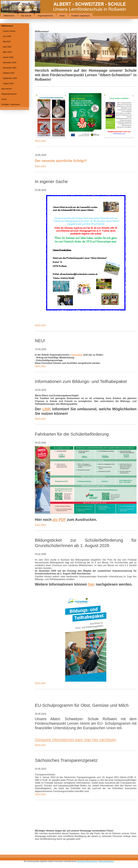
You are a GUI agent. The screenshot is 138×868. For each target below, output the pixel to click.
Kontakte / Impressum (80, 16)
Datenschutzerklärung (106, 861)
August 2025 (8, 83)
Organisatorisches (45, 16)
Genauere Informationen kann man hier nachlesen (75, 740)
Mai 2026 (7, 42)
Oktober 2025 (9, 73)
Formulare (77, 355)
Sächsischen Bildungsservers (87, 861)
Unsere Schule (9, 31)
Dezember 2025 (10, 62)
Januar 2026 (8, 57)
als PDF (59, 520)
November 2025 (10, 68)
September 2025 (10, 78)
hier (91, 584)
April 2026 (7, 47)
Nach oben (40, 141)
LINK (46, 409)
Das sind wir (26, 16)
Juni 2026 (7, 36)
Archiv (62, 16)
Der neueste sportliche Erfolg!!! (61, 161)
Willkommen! (9, 16)
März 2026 (7, 52)
